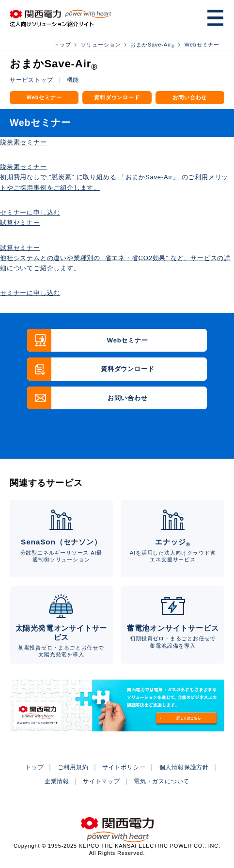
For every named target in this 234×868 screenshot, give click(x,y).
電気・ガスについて (162, 781)
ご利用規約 (73, 767)
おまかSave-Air (152, 45)
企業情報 (57, 781)
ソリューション (101, 45)
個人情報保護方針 (184, 767)
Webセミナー (202, 45)
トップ (62, 45)
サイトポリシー (124, 767)
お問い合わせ (190, 97)
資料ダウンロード (117, 97)
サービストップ (31, 80)
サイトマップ (101, 781)
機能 (73, 80)
